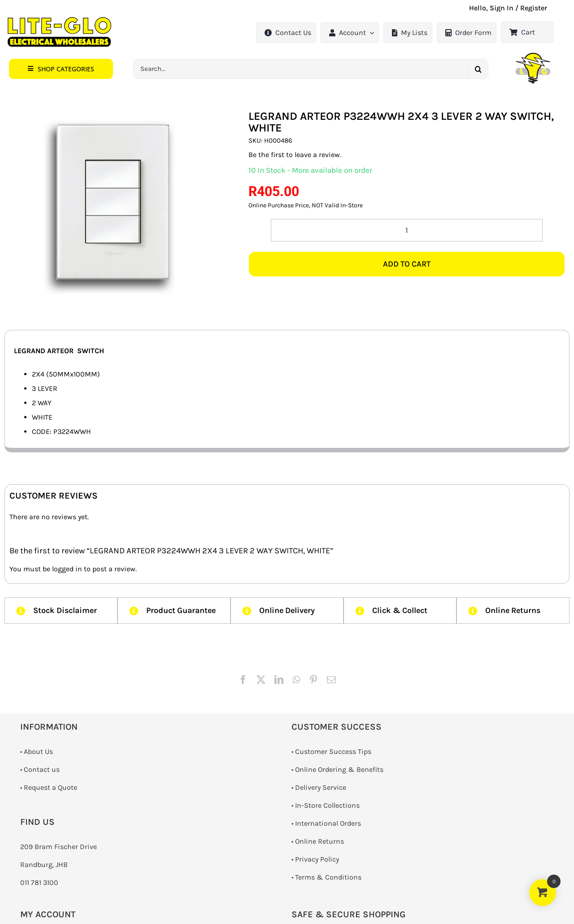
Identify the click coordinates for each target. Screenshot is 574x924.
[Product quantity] (407, 230)
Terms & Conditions (328, 877)
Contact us (42, 769)
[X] (261, 680)
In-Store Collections (327, 805)
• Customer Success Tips (331, 751)
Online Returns (320, 841)
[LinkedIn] (279, 680)
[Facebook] (243, 680)
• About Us (37, 751)
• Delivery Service (319, 787)
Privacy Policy (317, 859)
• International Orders (326, 823)
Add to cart (407, 264)
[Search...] (300, 69)
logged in (67, 569)
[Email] (331, 680)
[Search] (478, 69)
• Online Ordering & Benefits (337, 769)
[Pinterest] (313, 680)
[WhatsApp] (296, 680)
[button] (61, 69)
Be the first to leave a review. (295, 155)
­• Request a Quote (49, 787)
